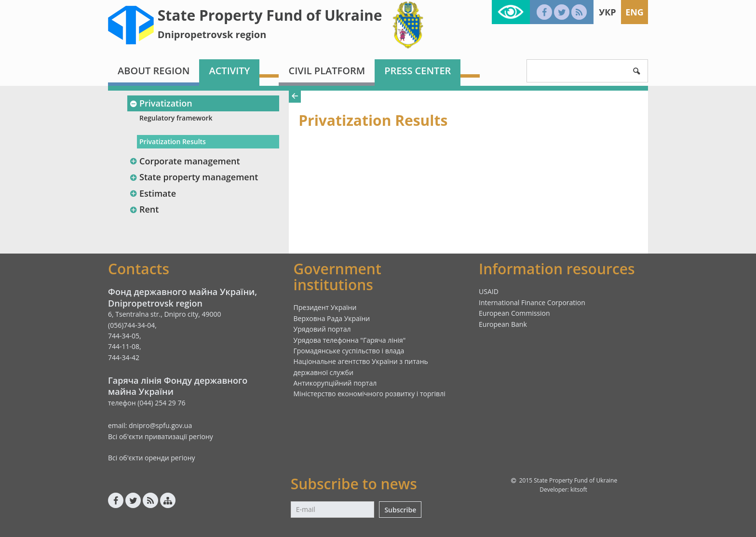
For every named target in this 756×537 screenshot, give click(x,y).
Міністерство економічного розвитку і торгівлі (370, 394)
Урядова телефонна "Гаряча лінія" (350, 340)
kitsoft (579, 490)
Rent (144, 209)
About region (154, 71)
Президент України (325, 307)
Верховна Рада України (332, 318)
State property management (194, 177)
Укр (607, 12)
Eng (634, 12)
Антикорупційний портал (335, 383)
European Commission (514, 313)
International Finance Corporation (532, 302)
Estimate (153, 193)
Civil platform (327, 71)
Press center (418, 71)
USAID (489, 291)
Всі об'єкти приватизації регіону (161, 436)
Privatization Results (173, 141)
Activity (229, 71)
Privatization (161, 103)
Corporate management (185, 161)
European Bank (503, 324)
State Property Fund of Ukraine (270, 15)
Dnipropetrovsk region (212, 34)
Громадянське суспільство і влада (349, 351)
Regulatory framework (176, 118)
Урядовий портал (322, 329)
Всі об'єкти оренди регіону (152, 458)
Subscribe (400, 510)
